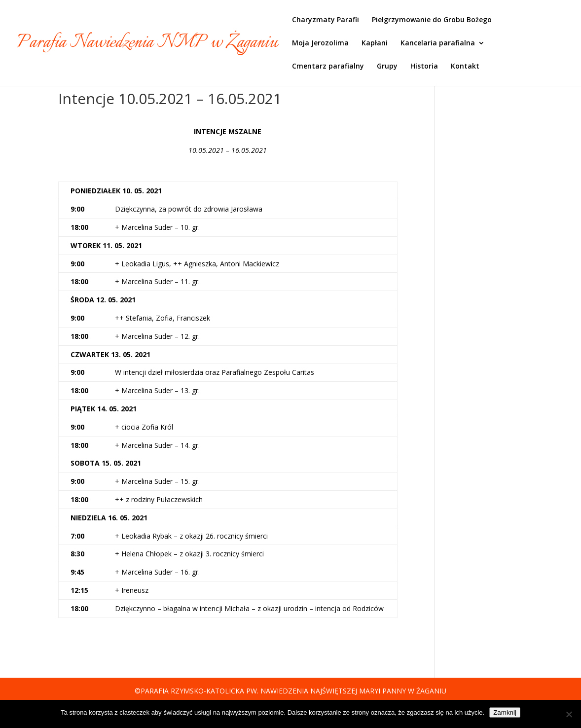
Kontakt (465, 67)
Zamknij (505, 712)
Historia (424, 67)
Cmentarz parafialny (328, 67)
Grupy (387, 67)
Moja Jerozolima (320, 43)
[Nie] (569, 714)
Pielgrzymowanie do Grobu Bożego (432, 20)
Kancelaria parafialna (438, 43)
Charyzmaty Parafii (326, 20)
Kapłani (375, 43)
